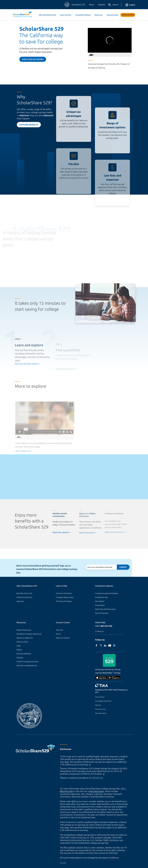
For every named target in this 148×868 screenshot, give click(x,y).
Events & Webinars (24, 654)
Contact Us (99, 631)
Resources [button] (99, 15)
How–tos (59, 630)
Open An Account (128, 15)
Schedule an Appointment (27, 665)
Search (113, 5)
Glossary (20, 658)
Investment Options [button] (83, 15)
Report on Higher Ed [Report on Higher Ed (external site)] (25, 638)
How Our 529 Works (64, 593)
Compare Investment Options (107, 593)
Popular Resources (24, 630)
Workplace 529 (78, 5)
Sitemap (98, 705)
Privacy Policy (100, 697)
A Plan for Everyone (24, 597)
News (92, 5)
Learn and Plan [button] (66, 15)
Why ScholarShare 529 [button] (47, 15)
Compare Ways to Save (65, 597)
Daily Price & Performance (105, 609)
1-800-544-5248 (106, 626)
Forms (58, 634)
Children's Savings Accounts (27, 662)
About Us (20, 601)
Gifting (19, 650)
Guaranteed (100, 605)
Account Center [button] (113, 15)
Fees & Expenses (102, 613)
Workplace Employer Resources (29, 634)
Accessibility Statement (103, 701)
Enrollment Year (102, 597)
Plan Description (101, 713)
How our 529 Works (33, 59)
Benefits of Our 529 (24, 593)
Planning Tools (22, 642)
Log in (130, 5)
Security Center (101, 709)
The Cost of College (64, 601)
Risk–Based (100, 601)
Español (102, 5)
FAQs (19, 646)
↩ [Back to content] (90, 765)
